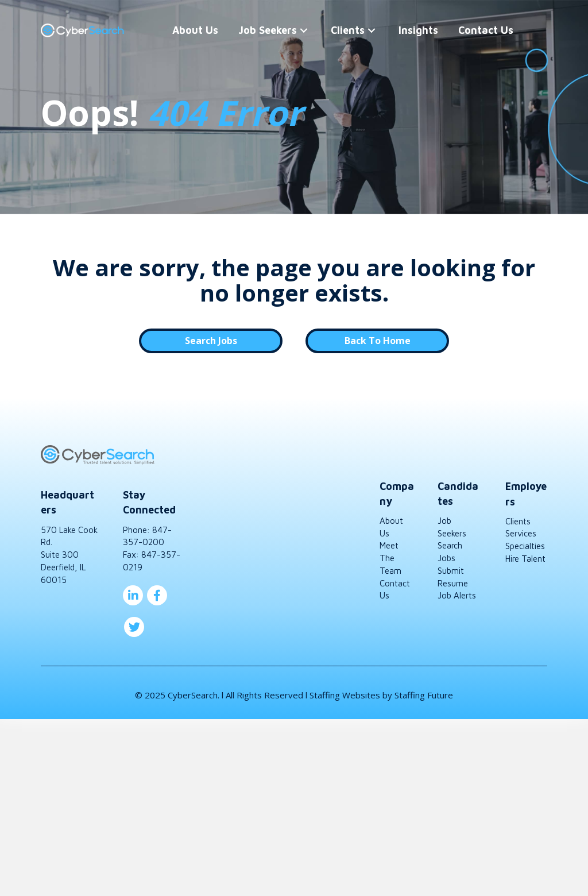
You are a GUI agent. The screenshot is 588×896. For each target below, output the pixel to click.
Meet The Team (390, 558)
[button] (284, 31)
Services (521, 533)
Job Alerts (457, 595)
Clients (518, 521)
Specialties (525, 546)
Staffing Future (424, 695)
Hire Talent (525, 559)
